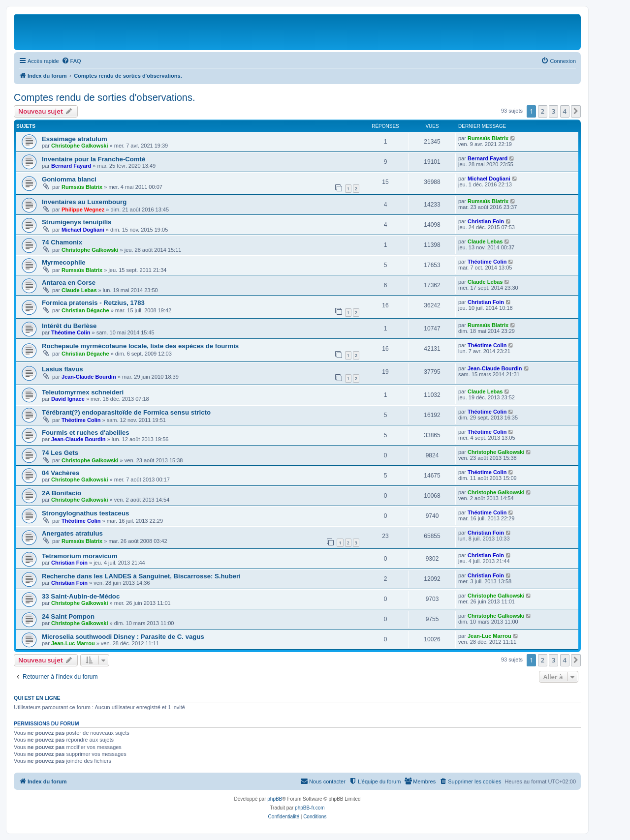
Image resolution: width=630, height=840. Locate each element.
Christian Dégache (85, 310)
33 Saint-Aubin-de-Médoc (81, 596)
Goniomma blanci (69, 179)
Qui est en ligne (37, 698)
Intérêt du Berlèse (69, 326)
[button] (576, 111)
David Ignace (68, 399)
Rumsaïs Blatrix (488, 138)
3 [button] (553, 111)
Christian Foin (486, 221)
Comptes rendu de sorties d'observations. (104, 97)
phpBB (275, 799)
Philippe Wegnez (83, 210)
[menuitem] (71, 61)
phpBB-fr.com (310, 808)
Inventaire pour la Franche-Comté (94, 159)
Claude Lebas (485, 241)
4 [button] (565, 111)
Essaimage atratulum (75, 139)
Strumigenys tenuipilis (77, 222)
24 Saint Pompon (68, 616)
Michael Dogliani (489, 179)
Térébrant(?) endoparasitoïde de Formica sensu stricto (126, 412)
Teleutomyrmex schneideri (83, 392)
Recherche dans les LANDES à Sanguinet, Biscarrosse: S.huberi (141, 576)
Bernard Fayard (71, 166)
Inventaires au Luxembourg (84, 202)
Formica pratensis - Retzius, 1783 (93, 303)
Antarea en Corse (69, 283)
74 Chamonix (62, 242)
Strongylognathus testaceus (85, 513)
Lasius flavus (63, 369)
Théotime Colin (487, 262)
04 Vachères (61, 473)
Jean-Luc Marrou (73, 643)
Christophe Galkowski (80, 146)
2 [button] (543, 111)
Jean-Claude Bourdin (89, 377)
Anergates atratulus (72, 533)
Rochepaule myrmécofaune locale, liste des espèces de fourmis (140, 346)
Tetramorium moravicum (80, 556)
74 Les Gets (60, 453)
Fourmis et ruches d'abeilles (86, 433)
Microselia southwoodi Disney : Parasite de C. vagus (123, 637)
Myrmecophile (64, 262)
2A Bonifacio (62, 493)
